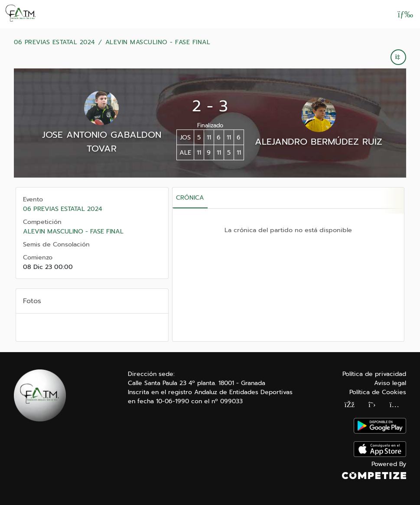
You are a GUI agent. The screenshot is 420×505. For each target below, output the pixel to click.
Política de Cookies (378, 392)
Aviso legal (390, 383)
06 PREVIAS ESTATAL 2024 (54, 42)
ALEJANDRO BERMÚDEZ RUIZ (319, 142)
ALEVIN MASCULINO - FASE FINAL (158, 42)
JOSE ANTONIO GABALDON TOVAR (102, 142)
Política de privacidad (374, 374)
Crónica (190, 198)
